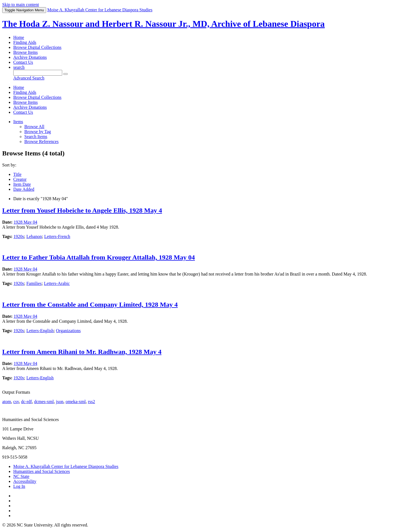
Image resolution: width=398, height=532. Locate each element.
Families (34, 283)
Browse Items (25, 52)
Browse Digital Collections (37, 47)
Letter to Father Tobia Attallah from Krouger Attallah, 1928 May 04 (99, 257)
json (60, 402)
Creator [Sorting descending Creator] (20, 179)
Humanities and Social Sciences (42, 471)
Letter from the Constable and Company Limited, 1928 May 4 (90, 305)
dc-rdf (26, 402)
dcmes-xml (44, 402)
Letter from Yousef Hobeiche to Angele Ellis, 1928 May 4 (82, 210)
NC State (21, 476)
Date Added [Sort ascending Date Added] (24, 189)
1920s (19, 236)
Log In (19, 486)
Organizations (68, 331)
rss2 (91, 402)
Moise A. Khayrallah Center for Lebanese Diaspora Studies (66, 466)
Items (18, 122)
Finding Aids (25, 42)
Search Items (36, 137)
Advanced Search (29, 78)
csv (16, 402)
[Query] (38, 73)
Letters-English (40, 331)
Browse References (41, 141)
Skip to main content (21, 5)
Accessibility (25, 481)
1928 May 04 (25, 222)
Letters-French (57, 236)
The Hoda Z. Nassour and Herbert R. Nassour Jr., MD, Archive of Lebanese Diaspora (163, 24)
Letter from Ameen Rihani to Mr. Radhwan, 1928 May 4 (82, 352)
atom (7, 402)
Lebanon (34, 236)
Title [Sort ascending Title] (17, 174)
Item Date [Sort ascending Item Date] (22, 184)
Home (19, 37)
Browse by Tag (38, 132)
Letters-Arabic (57, 283)
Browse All (34, 127)
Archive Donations (30, 57)
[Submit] (66, 74)
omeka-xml (76, 402)
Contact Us (23, 62)
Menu (24, 10)
